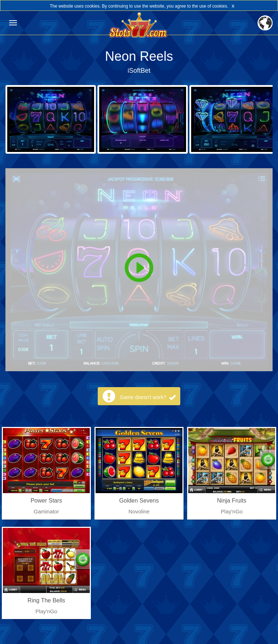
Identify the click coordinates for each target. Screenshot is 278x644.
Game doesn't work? (148, 397)
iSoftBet (139, 71)
